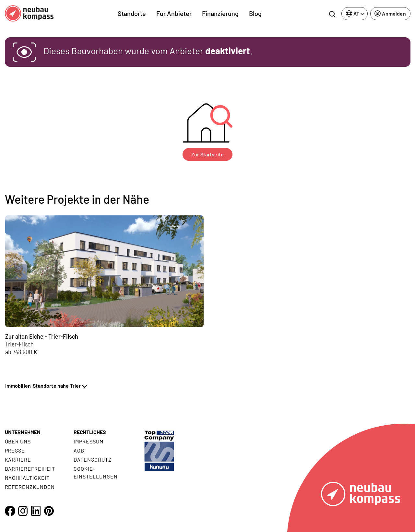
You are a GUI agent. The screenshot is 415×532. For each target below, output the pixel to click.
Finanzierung (220, 13)
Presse (15, 450)
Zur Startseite (207, 154)
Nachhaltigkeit (27, 478)
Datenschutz (93, 459)
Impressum (89, 441)
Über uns (18, 441)
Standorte (132, 13)
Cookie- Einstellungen (95, 472)
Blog (255, 13)
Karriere (18, 459)
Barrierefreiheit (30, 469)
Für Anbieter (174, 13)
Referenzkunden (30, 487)
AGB (79, 450)
